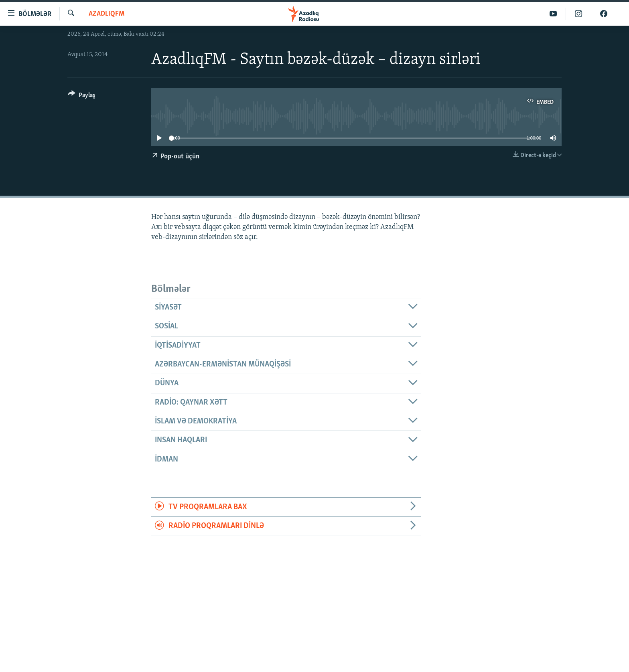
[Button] (82, 96)
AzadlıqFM (107, 14)
